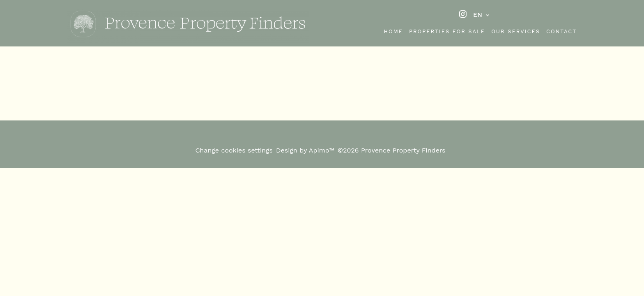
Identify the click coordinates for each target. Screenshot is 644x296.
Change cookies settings (234, 150)
